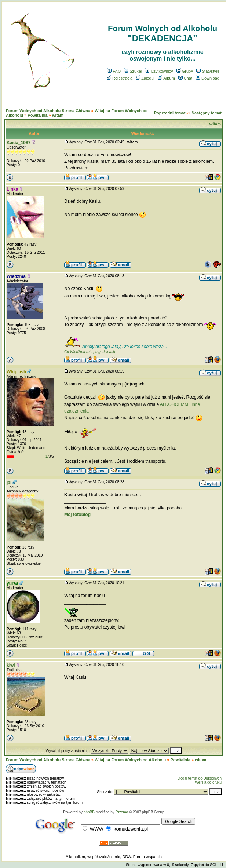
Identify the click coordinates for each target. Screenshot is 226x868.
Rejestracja (120, 78)
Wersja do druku (208, 782)
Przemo (122, 812)
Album (166, 78)
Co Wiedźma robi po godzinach (90, 352)
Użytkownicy (159, 71)
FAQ (114, 71)
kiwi (11, 665)
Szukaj (133, 71)
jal (9, 483)
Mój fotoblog (77, 514)
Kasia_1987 (19, 143)
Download (207, 78)
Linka (12, 189)
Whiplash (16, 372)
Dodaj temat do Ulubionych (200, 778)
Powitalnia (37, 115)
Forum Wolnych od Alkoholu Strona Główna (48, 111)
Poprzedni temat (170, 113)
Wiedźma (16, 276)
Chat (185, 78)
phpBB (89, 812)
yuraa (12, 583)
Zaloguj (145, 78)
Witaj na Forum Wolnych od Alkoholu (130, 760)
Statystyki (208, 71)
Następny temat (207, 113)
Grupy (185, 71)
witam (58, 115)
